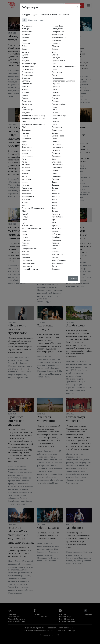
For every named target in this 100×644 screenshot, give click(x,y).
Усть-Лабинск (57, 217)
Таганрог (55, 185)
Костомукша (27, 188)
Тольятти (56, 197)
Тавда (54, 182)
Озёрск (55, 49)
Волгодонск (27, 84)
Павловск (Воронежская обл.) (64, 66)
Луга (24, 223)
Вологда (25, 89)
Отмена (73, 278)
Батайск (25, 40)
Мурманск (26, 240)
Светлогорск (57, 127)
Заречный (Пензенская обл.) (33, 115)
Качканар (26, 165)
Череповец (56, 240)
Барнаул (25, 37)
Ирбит (25, 142)
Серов (54, 139)
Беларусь (26, 14)
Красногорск (27, 191)
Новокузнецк (57, 29)
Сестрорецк (57, 144)
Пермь (54, 75)
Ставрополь (57, 162)
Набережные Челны (30, 249)
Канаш (25, 162)
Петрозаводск (58, 78)
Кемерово (26, 168)
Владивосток (27, 72)
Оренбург (56, 58)
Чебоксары (56, 234)
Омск (54, 52)
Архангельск (27, 32)
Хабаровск (56, 228)
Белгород (26, 43)
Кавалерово (27, 150)
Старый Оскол (58, 168)
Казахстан (44, 14)
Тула (54, 208)
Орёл (54, 63)
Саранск (55, 118)
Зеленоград (27, 130)
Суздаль (55, 170)
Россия (54, 14)
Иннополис (26, 139)
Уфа (53, 220)
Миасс (24, 231)
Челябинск (56, 237)
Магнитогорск (28, 225)
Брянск (25, 49)
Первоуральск (58, 72)
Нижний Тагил (58, 26)
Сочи (54, 159)
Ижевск (25, 136)
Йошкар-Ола (27, 147)
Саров (54, 124)
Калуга (25, 159)
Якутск (54, 266)
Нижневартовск (28, 263)
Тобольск (56, 194)
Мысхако (26, 243)
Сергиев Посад (58, 136)
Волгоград (26, 81)
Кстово (25, 202)
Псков (54, 89)
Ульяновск (56, 214)
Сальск (55, 110)
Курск (24, 205)
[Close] (77, 7)
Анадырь (25, 29)
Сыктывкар (56, 176)
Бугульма (26, 52)
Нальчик (25, 251)
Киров (24, 176)
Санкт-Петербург (59, 115)
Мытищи (25, 246)
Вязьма (25, 98)
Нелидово (26, 257)
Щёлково (56, 251)
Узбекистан (64, 14)
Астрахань (26, 34)
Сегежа (55, 133)
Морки (25, 234)
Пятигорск (56, 95)
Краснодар (26, 194)
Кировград (26, 179)
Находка (26, 254)
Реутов (55, 98)
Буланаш (25, 58)
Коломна (26, 185)
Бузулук (25, 55)
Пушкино (55, 92)
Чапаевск (56, 231)
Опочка (55, 55)
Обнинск (55, 46)
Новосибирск (57, 34)
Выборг (25, 95)
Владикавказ (27, 75)
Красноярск (27, 199)
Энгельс (55, 257)
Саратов (55, 121)
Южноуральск (58, 263)
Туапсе (55, 205)
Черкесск (55, 243)
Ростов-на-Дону (59, 104)
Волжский (26, 87)
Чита (54, 249)
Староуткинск (57, 165)
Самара (55, 113)
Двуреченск (27, 104)
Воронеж (26, 92)
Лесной (25, 214)
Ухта (54, 223)
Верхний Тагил (28, 66)
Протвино (56, 87)
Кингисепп (26, 170)
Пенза (54, 69)
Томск (54, 199)
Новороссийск (58, 32)
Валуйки (25, 61)
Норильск (56, 43)
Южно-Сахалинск (59, 260)
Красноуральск (28, 197)
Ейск (24, 107)
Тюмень (55, 211)
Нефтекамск (27, 260)
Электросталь (58, 254)
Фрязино (55, 225)
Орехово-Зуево (58, 61)
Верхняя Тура (27, 69)
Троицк (55, 202)
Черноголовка (58, 246)
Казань (25, 153)
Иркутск (25, 144)
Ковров (25, 182)
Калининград (27, 156)
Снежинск (56, 153)
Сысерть (55, 179)
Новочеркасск (58, 40)
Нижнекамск (27, 266)
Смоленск (56, 150)
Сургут (54, 173)
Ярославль (56, 269)
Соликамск (56, 156)
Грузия (35, 14)
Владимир (26, 78)
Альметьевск (27, 26)
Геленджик (26, 101)
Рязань (55, 107)
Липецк (25, 217)
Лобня (24, 220)
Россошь (55, 101)
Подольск (56, 84)
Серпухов (56, 142)
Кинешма (26, 173)
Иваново (26, 133)
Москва (25, 237)
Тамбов (55, 188)
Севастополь (57, 130)
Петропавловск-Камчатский (64, 81)
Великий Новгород (30, 63)
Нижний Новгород (30, 269)
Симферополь (58, 147)
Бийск (24, 46)
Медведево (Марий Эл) (32, 228)
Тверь (54, 191)
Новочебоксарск (59, 37)
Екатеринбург (27, 110)
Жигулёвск (26, 113)
